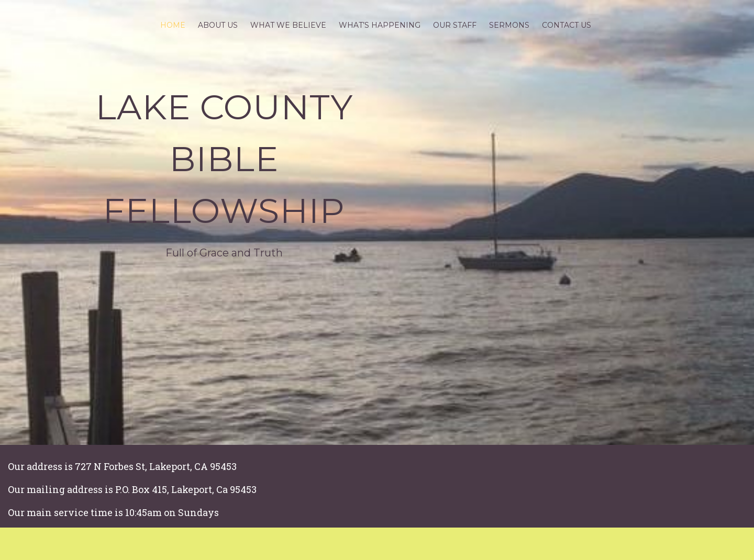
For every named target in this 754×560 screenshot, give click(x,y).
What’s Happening (380, 25)
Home (173, 25)
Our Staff (455, 25)
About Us (218, 25)
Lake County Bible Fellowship (224, 159)
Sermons (509, 25)
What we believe (288, 25)
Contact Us (567, 25)
